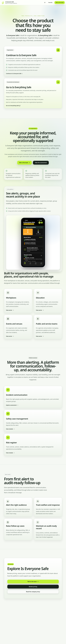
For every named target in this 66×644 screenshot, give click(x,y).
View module (10, 429)
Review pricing (33, 587)
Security (50, 2)
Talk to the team (60, 2)
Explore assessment (12, 405)
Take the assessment (41, 163)
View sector (10, 310)
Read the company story (33, 592)
